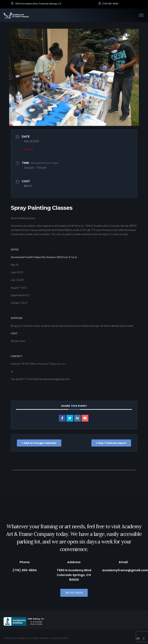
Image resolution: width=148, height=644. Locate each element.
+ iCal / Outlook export (111, 443)
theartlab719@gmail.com (52, 364)
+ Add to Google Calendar (39, 443)
